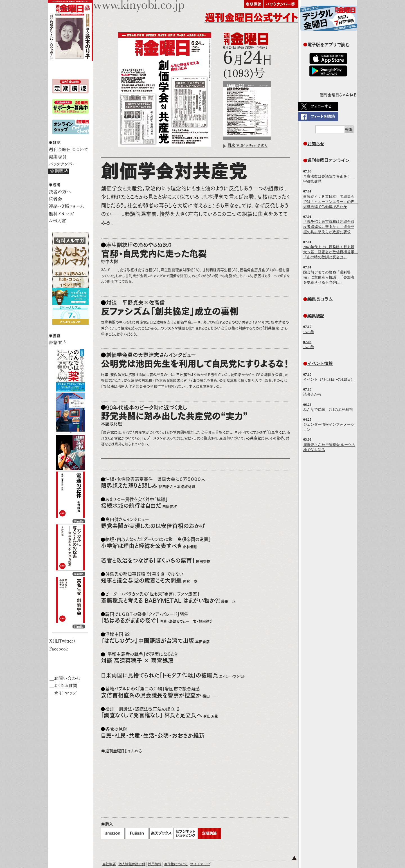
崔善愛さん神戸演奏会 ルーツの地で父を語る (329, 444)
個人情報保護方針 (132, 864)
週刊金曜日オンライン (328, 160)
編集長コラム (320, 299)
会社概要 (109, 864)
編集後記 (316, 316)
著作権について (176, 864)
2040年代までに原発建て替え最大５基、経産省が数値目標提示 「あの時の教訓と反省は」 (331, 252)
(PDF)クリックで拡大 (247, 146)
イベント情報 (320, 363)
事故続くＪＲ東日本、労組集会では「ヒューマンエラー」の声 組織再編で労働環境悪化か (331, 202)
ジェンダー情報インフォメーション (329, 424)
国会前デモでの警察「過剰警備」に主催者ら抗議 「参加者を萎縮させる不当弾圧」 (329, 277)
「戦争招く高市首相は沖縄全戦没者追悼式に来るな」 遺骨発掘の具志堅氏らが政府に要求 (329, 227)
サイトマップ (200, 864)
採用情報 (155, 864)
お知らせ (316, 144)
